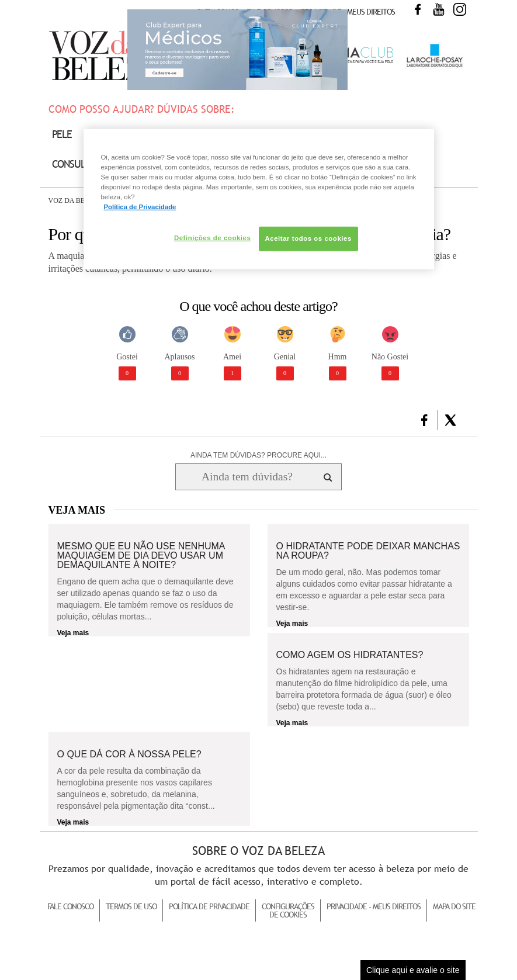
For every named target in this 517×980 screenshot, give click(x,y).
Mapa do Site (454, 906)
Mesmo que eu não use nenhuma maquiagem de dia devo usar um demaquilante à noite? (141, 556)
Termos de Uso (131, 906)
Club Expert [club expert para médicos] (237, 50)
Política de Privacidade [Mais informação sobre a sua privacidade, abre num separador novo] (140, 207)
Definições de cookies (212, 238)
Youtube (439, 9)
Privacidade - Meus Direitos (348, 12)
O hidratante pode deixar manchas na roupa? (368, 551)
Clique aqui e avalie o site (413, 970)
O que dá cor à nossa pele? (129, 754)
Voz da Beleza (76, 200)
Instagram (460, 9)
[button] (424, 420)
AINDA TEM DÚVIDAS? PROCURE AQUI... (258, 455)
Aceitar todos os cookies (308, 238)
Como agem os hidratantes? (350, 655)
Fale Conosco (70, 906)
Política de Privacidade (209, 906)
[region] (259, 199)
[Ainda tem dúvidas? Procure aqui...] (247, 477)
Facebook (418, 9)
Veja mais (73, 633)
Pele (62, 134)
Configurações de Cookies (288, 910)
